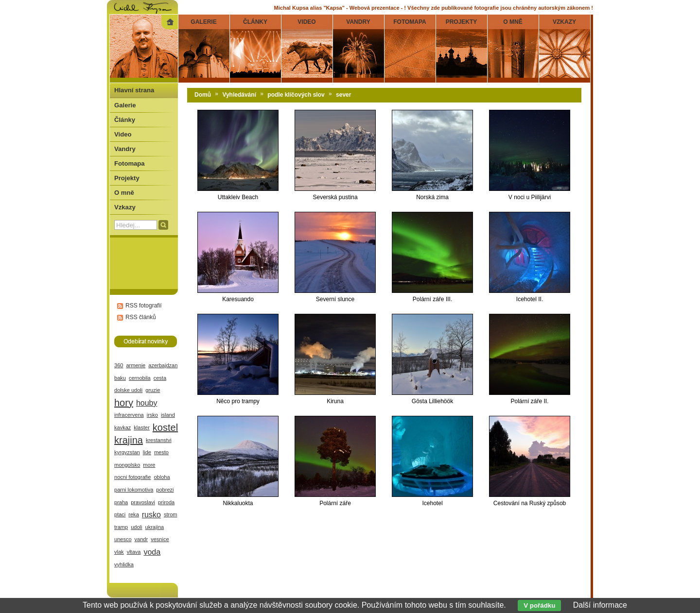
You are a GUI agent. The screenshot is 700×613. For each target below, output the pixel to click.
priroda (166, 502)
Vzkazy (125, 207)
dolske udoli (128, 390)
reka (133, 514)
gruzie (153, 390)
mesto (161, 452)
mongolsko (127, 465)
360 (119, 365)
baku (120, 378)
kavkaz (122, 427)
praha (121, 502)
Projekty (127, 178)
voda (152, 552)
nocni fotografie (132, 477)
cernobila (140, 378)
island (168, 415)
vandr (141, 539)
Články (125, 120)
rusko (151, 515)
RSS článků (141, 317)
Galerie (125, 105)
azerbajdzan (163, 365)
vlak (119, 552)
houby (147, 403)
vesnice (160, 539)
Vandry (125, 149)
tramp (121, 527)
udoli (136, 527)
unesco (123, 539)
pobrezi (165, 490)
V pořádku (539, 605)
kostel (165, 427)
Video (123, 134)
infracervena (129, 415)
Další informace (600, 605)
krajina (129, 440)
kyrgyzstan (127, 452)
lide (147, 452)
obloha (162, 477)
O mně (124, 193)
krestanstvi (159, 440)
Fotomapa (130, 163)
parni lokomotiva (134, 490)
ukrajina (155, 527)
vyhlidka (124, 564)
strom (171, 514)
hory (124, 403)
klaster (142, 427)
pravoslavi (143, 502)
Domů (203, 95)
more (149, 465)
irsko (152, 415)
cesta (160, 378)
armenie (136, 365)
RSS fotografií (144, 306)
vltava (134, 552)
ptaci (120, 514)
